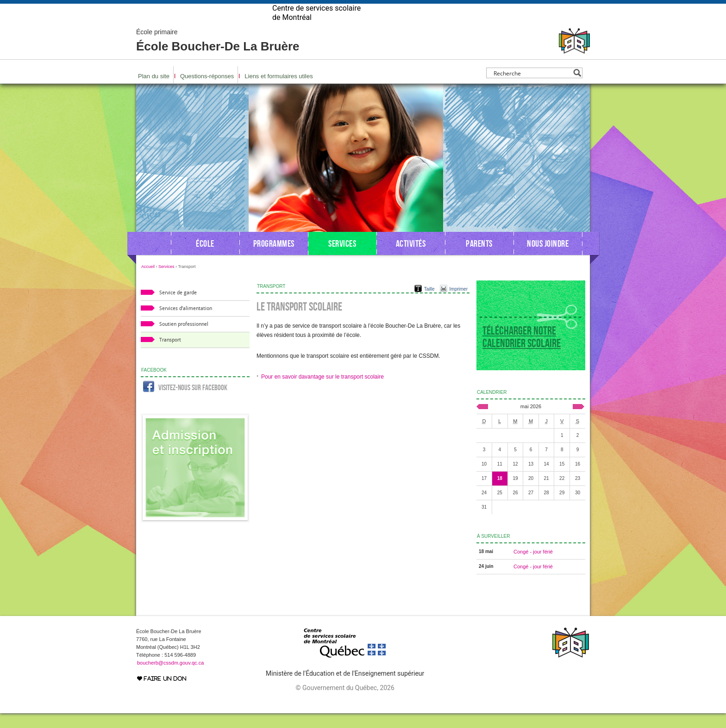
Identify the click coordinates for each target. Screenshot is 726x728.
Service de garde (178, 308)
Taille (429, 304)
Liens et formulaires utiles (279, 91)
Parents (479, 258)
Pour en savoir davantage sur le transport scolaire (322, 392)
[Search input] (532, 88)
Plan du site (154, 91)
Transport (170, 355)
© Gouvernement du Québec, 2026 (345, 703)
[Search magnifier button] (577, 88)
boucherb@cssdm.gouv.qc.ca (170, 678)
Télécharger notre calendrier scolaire (522, 352)
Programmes (274, 258)
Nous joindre (548, 258)
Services (342, 258)
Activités (411, 258)
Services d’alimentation (186, 323)
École (205, 258)
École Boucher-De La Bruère (218, 56)
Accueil (148, 281)
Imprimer (459, 304)
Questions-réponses (207, 91)
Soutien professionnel (184, 339)
